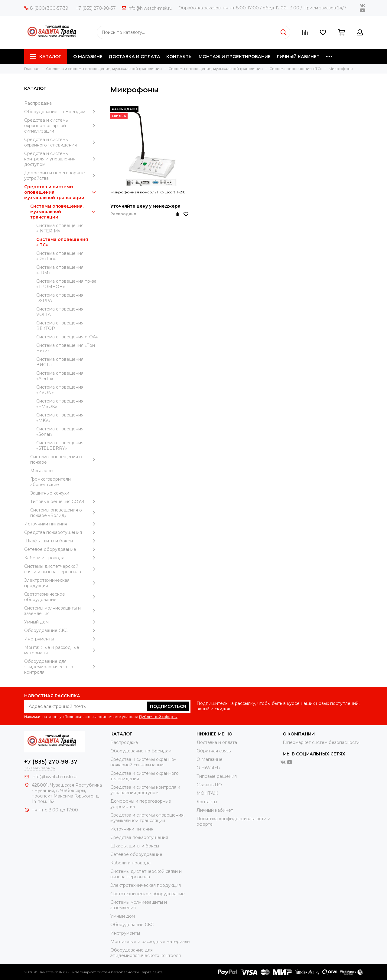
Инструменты (61, 639)
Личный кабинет (215, 810)
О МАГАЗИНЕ (88, 57)
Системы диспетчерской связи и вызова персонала (61, 569)
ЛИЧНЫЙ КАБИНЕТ (298, 57)
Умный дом (61, 622)
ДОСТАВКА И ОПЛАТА (134, 57)
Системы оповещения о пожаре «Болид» (64, 513)
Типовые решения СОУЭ (64, 502)
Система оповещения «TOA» (67, 337)
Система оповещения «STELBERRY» (60, 446)
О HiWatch (208, 768)
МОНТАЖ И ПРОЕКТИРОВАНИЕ (235, 57)
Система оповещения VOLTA (60, 312)
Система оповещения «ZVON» (60, 390)
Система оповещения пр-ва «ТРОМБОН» (66, 284)
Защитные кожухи (50, 493)
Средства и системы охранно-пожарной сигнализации (61, 126)
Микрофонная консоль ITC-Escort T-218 (148, 192)
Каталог (46, 57)
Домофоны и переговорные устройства (61, 176)
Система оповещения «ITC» (62, 242)
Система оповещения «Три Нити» (66, 348)
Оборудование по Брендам (61, 112)
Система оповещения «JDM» (60, 270)
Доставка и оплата (217, 742)
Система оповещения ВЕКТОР (60, 326)
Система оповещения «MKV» (60, 418)
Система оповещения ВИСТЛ (60, 362)
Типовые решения (217, 776)
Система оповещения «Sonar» (60, 432)
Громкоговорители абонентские (50, 482)
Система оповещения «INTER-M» (60, 228)
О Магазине (210, 759)
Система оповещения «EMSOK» (60, 404)
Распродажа (38, 103)
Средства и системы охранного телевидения (61, 142)
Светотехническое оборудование (61, 597)
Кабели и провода (61, 558)
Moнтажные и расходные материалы (61, 650)
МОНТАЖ (207, 793)
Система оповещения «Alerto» (60, 376)
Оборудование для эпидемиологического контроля (61, 667)
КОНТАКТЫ (179, 57)
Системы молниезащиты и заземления (61, 611)
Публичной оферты (158, 717)
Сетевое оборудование (61, 549)
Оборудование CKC (61, 630)
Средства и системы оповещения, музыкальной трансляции (61, 192)
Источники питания (61, 524)
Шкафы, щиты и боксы (61, 541)
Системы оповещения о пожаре (64, 459)
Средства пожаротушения (61, 532)
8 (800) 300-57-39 (46, 8)
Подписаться (168, 706)
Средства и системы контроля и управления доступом (61, 159)
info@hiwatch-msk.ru (147, 8)
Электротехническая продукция (61, 583)
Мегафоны (42, 471)
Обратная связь (214, 751)
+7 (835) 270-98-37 (96, 8)
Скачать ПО (209, 785)
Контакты (207, 802)
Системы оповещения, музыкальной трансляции (64, 212)
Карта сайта (152, 972)
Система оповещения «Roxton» (60, 256)
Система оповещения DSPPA (60, 298)
